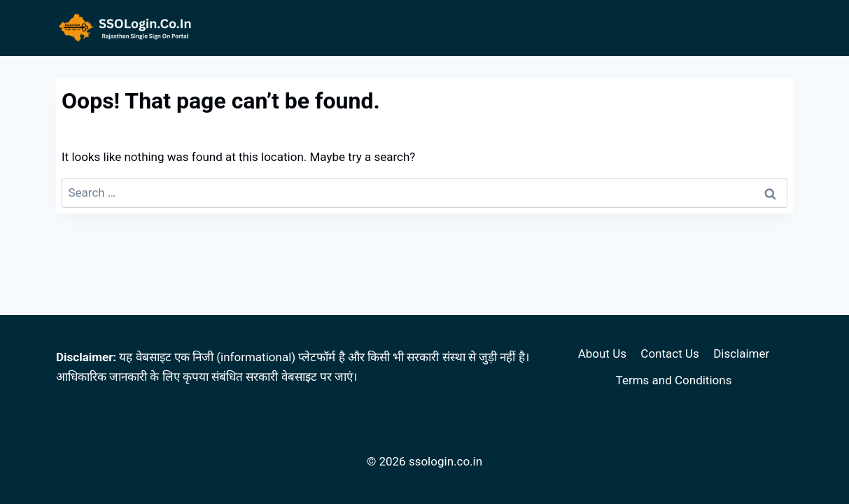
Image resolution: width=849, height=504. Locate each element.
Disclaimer (741, 353)
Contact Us (669, 353)
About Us (602, 353)
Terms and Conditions (674, 380)
